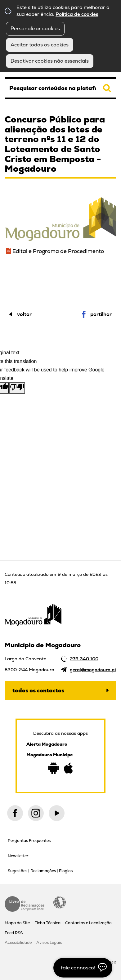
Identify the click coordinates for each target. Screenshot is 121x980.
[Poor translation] (17, 388)
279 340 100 (84, 659)
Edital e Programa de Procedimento (58, 251)
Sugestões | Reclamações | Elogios (40, 871)
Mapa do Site (17, 923)
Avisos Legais (49, 942)
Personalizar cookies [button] (35, 29)
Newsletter (18, 856)
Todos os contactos (38, 690)
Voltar (24, 314)
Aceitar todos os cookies (40, 45)
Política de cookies (77, 14)
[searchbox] (60, 88)
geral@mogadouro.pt (93, 670)
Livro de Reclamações (25, 904)
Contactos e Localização (88, 923)
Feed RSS (14, 933)
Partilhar (101, 314)
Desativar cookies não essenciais (50, 61)
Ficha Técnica (47, 923)
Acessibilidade (60, 902)
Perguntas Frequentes (29, 841)
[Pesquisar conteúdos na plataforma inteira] (107, 88)
